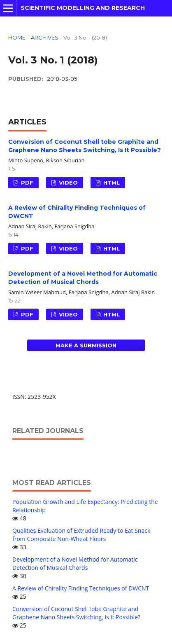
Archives (45, 37)
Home (17, 37)
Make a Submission (86, 345)
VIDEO (67, 183)
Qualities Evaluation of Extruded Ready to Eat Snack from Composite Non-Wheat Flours (81, 535)
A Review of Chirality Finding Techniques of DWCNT (81, 588)
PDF (26, 183)
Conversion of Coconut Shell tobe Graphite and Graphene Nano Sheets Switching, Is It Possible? (76, 613)
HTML (111, 183)
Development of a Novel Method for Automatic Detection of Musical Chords (75, 563)
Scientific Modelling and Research (83, 8)
